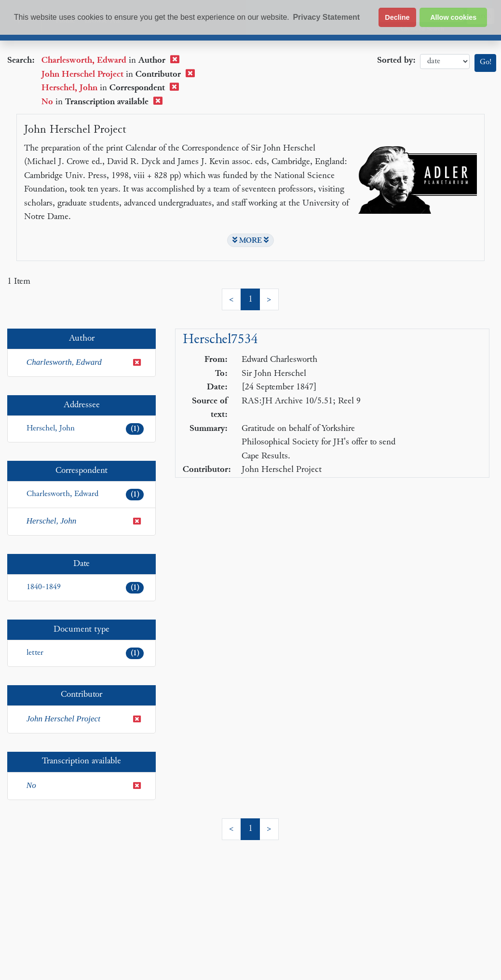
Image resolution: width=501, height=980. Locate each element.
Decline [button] (397, 17)
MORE (250, 240)
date (445, 62)
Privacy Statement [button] (326, 17)
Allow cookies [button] (453, 17)
